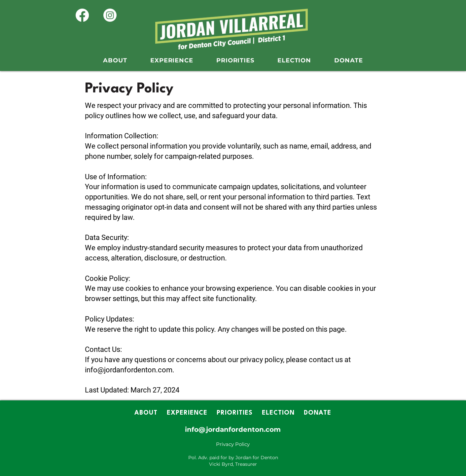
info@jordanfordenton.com (233, 429)
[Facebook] (82, 15)
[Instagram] (110, 15)
